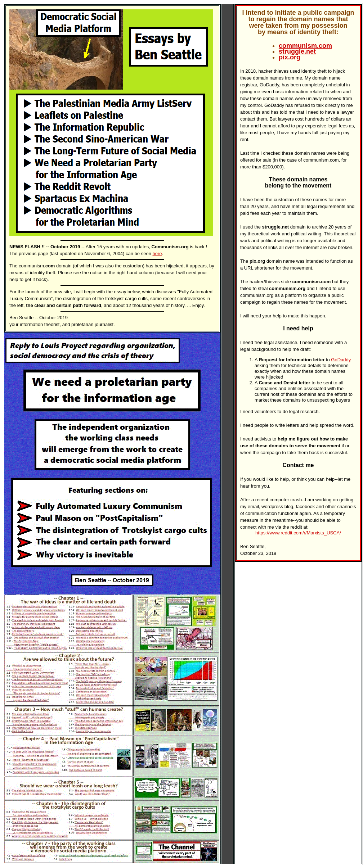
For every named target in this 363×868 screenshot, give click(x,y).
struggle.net (297, 51)
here (157, 254)
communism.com (305, 46)
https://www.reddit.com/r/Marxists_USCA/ (298, 533)
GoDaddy (341, 360)
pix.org (290, 57)
